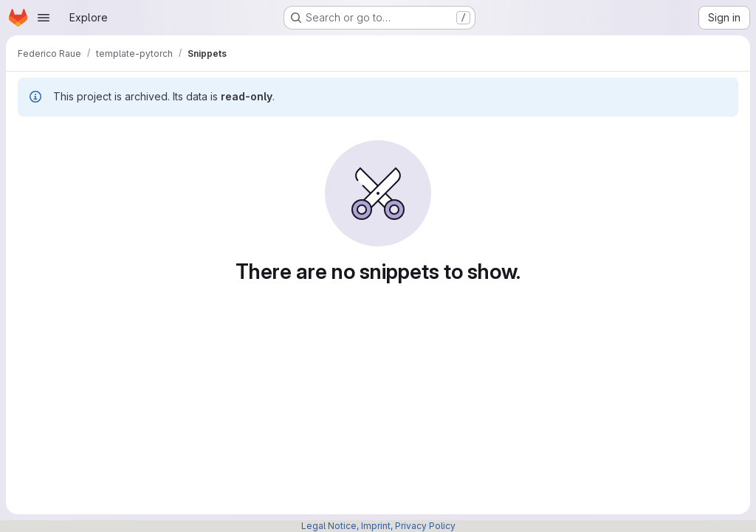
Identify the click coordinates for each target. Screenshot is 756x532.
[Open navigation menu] (44, 18)
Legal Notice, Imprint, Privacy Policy (378, 526)
